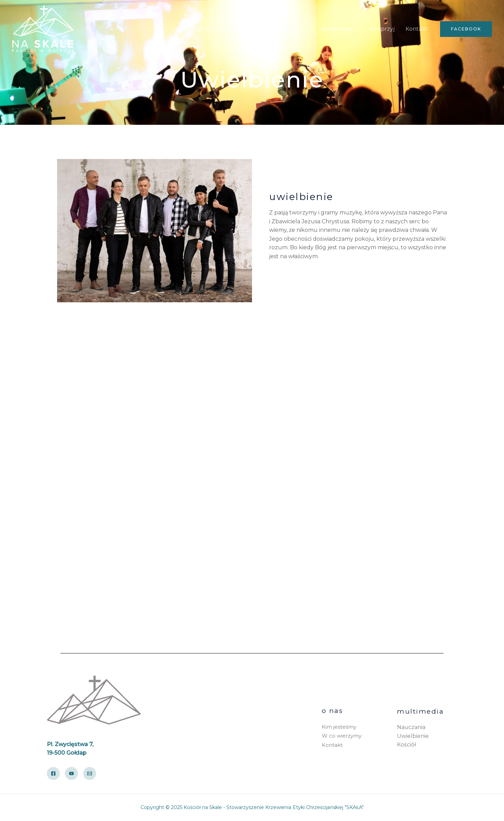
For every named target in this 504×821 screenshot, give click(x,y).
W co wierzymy (342, 736)
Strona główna (213, 29)
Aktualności (260, 29)
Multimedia (336, 29)
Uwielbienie (413, 736)
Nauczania (411, 727)
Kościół (406, 745)
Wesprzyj (382, 29)
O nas (295, 29)
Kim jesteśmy (339, 727)
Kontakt (417, 29)
